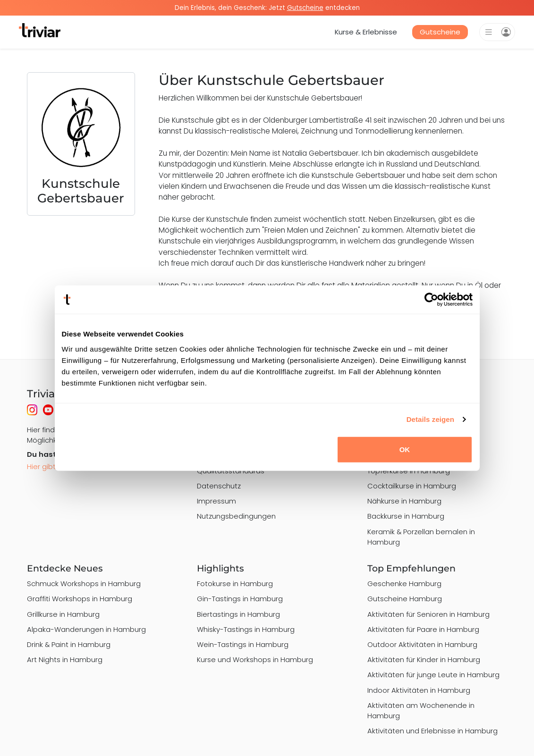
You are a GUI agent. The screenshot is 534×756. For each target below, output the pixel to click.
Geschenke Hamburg (404, 584)
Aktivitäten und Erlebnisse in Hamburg (432, 731)
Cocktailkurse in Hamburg (412, 486)
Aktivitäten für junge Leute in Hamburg (433, 675)
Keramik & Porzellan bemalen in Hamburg (421, 537)
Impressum (216, 501)
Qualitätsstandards (231, 471)
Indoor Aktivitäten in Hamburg (419, 690)
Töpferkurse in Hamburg (409, 471)
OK (405, 449)
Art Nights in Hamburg (65, 659)
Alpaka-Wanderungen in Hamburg (86, 629)
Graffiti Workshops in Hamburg (80, 599)
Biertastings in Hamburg (238, 614)
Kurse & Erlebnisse (366, 32)
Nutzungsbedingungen (236, 516)
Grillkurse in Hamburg (63, 614)
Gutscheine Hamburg (405, 599)
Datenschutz (219, 486)
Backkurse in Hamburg (406, 516)
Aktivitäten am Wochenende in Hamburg (421, 710)
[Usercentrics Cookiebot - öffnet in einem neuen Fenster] (431, 300)
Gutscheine (440, 32)
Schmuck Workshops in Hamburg (84, 584)
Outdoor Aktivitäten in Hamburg (422, 644)
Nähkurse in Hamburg (404, 501)
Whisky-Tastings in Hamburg (246, 629)
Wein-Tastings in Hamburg (243, 644)
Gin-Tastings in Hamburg (240, 599)
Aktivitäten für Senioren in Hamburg (428, 614)
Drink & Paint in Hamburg (69, 644)
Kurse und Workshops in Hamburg (255, 659)
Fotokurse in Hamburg (235, 584)
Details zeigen (430, 419)
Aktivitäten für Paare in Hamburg (423, 629)
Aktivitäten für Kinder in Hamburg (424, 659)
